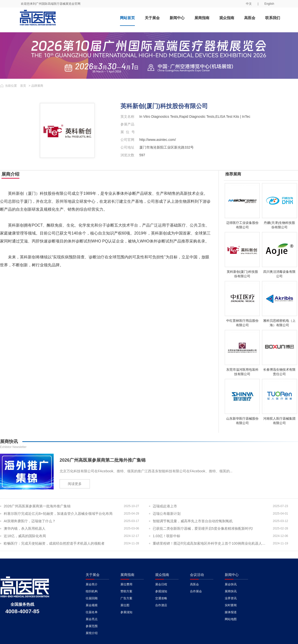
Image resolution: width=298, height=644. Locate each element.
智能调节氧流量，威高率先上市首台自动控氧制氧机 (193, 521)
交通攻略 (161, 598)
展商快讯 (231, 591)
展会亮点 (92, 619)
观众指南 (227, 18)
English (269, 4)
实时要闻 (231, 605)
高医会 (250, 18)
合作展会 (196, 591)
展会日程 (161, 584)
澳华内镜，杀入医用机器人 (25, 528)
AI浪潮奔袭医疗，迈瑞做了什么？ (30, 521)
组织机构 (92, 591)
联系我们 (273, 18)
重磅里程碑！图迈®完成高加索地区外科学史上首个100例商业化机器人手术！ (210, 543)
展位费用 (126, 584)
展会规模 (92, 605)
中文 (249, 4)
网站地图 (231, 619)
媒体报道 (231, 612)
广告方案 (126, 598)
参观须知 (161, 591)
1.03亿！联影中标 (167, 536)
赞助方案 (126, 591)
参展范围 (92, 626)
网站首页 (127, 18)
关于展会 (152, 18)
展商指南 (202, 18)
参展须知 (126, 612)
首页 (23, 86)
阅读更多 (75, 484)
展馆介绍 (92, 633)
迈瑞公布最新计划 (167, 514)
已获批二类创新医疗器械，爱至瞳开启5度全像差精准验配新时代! (203, 528)
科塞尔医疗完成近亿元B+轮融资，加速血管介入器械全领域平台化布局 (58, 514)
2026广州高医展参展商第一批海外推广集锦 (37, 506)
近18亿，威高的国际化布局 (25, 536)
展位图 (125, 605)
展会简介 (92, 584)
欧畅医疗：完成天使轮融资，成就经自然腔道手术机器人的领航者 (54, 543)
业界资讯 (231, 598)
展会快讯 (231, 584)
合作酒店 (161, 605)
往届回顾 (92, 598)
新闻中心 (177, 18)
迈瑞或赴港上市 (165, 506)
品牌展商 (37, 86)
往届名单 (92, 612)
